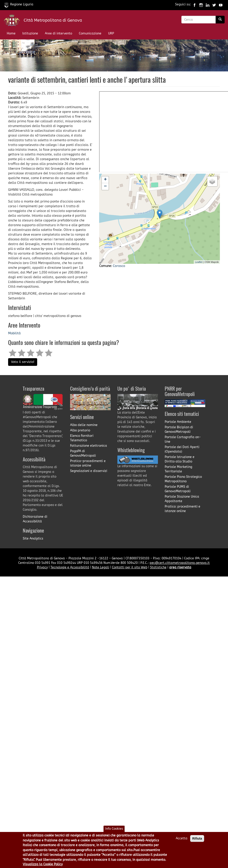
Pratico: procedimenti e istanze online (182, 509)
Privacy (42, 567)
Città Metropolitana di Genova (53, 20)
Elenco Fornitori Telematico (82, 438)
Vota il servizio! (23, 362)
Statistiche (158, 567)
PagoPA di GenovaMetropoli (83, 453)
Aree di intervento (58, 33)
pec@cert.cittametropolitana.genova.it (180, 563)
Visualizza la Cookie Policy (43, 864)
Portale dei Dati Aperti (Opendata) (182, 449)
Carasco (119, 266)
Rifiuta (197, 838)
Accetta (182, 838)
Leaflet (199, 262)
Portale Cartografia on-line (183, 439)
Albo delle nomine (84, 425)
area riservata (180, 567)
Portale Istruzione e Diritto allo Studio (180, 459)
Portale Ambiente (178, 422)
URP (111, 33)
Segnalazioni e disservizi (89, 471)
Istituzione (30, 33)
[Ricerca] (220, 20)
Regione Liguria (19, 4)
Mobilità (14, 333)
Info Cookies (114, 829)
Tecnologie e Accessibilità (70, 567)
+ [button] (105, 180)
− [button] (105, 187)
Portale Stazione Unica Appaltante (182, 499)
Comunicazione (90, 33)
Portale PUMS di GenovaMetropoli (178, 489)
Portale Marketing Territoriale (178, 469)
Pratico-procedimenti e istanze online (88, 463)
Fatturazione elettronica (89, 446)
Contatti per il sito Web (130, 567)
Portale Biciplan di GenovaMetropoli (179, 429)
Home (11, 33)
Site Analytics (33, 539)
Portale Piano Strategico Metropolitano (183, 479)
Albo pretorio (80, 430)
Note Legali (101, 567)
